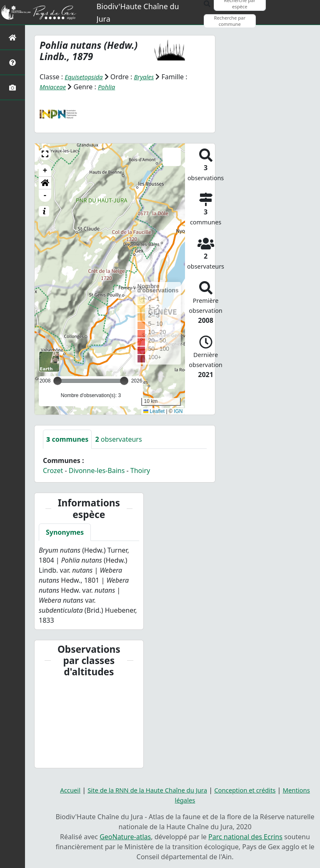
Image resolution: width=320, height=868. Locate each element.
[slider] (124, 381)
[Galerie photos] (12, 87)
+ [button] (45, 171)
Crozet (53, 470)
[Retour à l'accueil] (12, 37)
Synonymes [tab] (65, 532)
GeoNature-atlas (125, 836)
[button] (45, 154)
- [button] (45, 196)
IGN (178, 411)
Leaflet (154, 411)
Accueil (62, 790)
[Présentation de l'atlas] (12, 62)
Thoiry (140, 470)
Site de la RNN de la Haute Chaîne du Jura (145, 790)
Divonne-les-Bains (97, 470)
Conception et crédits (249, 790)
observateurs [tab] (118, 439)
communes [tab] (67, 439)
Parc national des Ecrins (245, 836)
